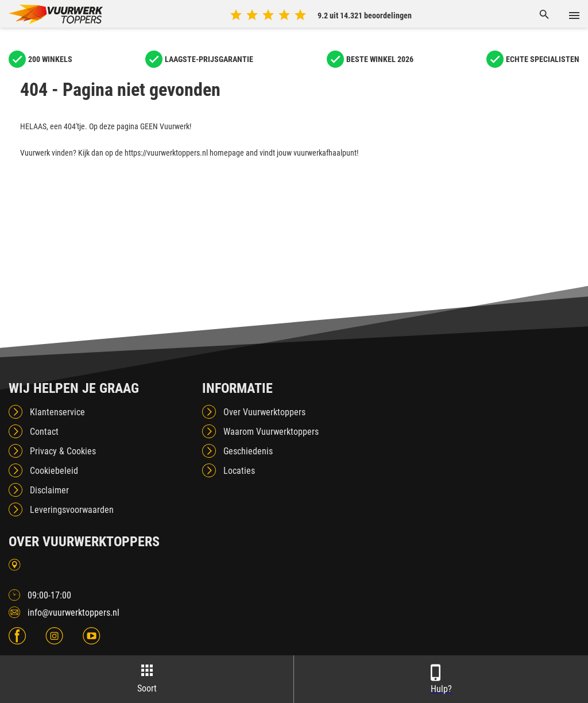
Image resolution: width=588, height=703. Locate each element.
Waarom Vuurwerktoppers (271, 432)
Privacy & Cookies (63, 451)
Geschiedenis (248, 451)
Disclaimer (49, 490)
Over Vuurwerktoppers (264, 412)
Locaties (239, 471)
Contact (44, 432)
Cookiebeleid (54, 471)
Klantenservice (57, 412)
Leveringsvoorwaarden (72, 510)
